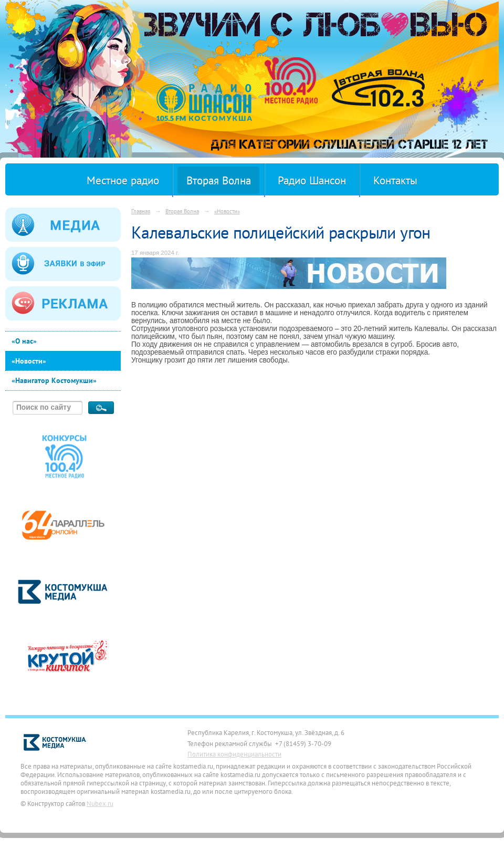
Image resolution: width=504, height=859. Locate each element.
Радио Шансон (312, 180)
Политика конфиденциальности (234, 754)
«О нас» (24, 341)
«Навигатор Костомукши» (54, 380)
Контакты (395, 180)
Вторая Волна (219, 180)
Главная (141, 211)
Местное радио (123, 180)
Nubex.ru (100, 803)
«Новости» (29, 361)
